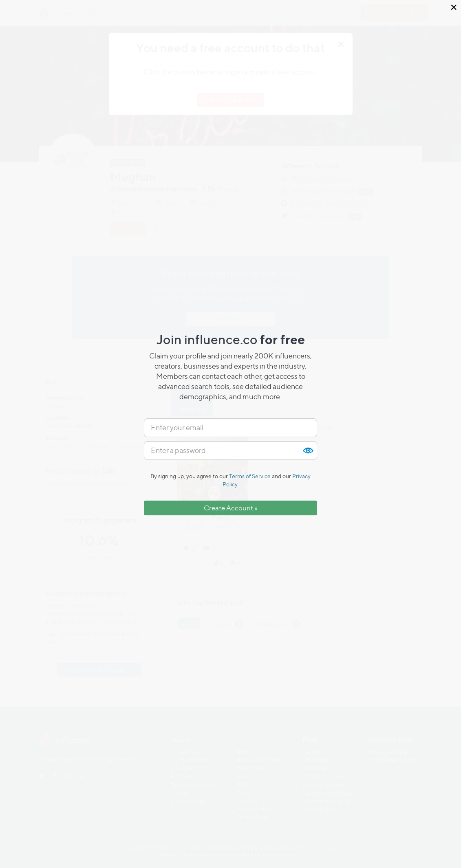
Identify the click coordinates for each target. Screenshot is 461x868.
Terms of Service (250, 476)
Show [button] (308, 450)
